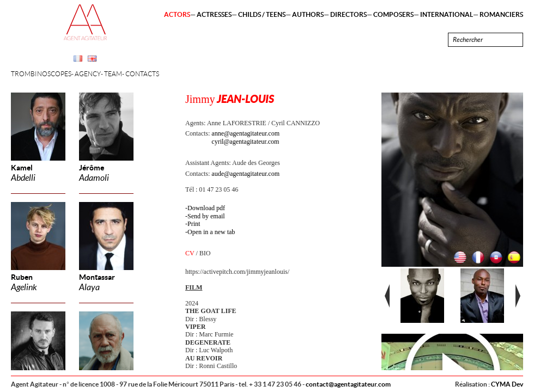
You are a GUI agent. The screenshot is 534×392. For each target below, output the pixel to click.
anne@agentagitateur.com (245, 133)
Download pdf (206, 208)
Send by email (206, 216)
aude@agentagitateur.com (245, 174)
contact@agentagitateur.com (348, 384)
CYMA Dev (507, 384)
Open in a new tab (211, 232)
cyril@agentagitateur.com (245, 142)
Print (194, 224)
